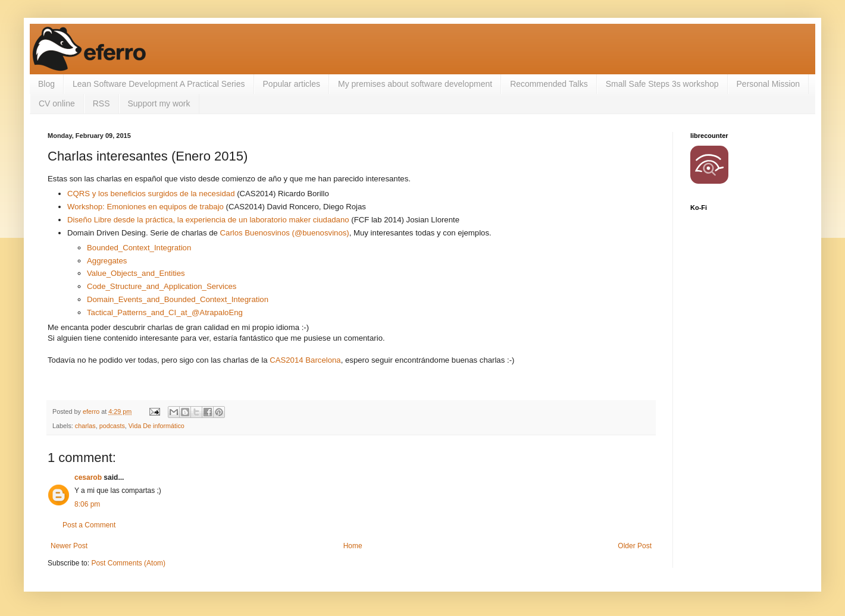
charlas (85, 426)
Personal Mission (769, 84)
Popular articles (292, 84)
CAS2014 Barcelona (305, 360)
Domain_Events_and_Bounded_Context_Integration (178, 299)
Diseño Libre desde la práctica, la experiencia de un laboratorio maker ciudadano (208, 220)
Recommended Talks (549, 84)
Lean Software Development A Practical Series (159, 84)
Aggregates (107, 261)
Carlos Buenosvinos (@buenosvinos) (285, 233)
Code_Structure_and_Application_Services (162, 286)
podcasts (112, 426)
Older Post (635, 546)
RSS (101, 103)
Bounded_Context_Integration (139, 248)
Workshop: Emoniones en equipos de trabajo (145, 207)
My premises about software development (415, 84)
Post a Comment (89, 525)
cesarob (88, 477)
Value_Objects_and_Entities (136, 273)
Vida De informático (157, 426)
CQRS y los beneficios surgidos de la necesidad (151, 194)
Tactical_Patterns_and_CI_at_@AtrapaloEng (165, 312)
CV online (57, 103)
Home (353, 546)
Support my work (159, 103)
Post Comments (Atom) (128, 563)
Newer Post (69, 546)
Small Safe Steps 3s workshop (662, 84)
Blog (46, 84)
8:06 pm (87, 504)
